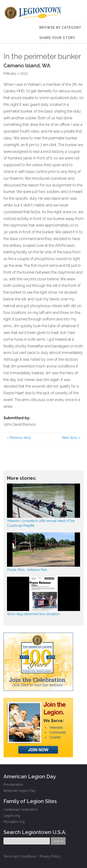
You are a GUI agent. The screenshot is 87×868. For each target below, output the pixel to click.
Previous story (19, 438)
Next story (71, 438)
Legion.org (12, 816)
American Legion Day (20, 791)
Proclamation (13, 785)
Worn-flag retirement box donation (33, 614)
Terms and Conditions (20, 856)
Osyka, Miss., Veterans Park (27, 570)
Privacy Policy (50, 856)
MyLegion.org (14, 822)
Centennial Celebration (21, 810)
